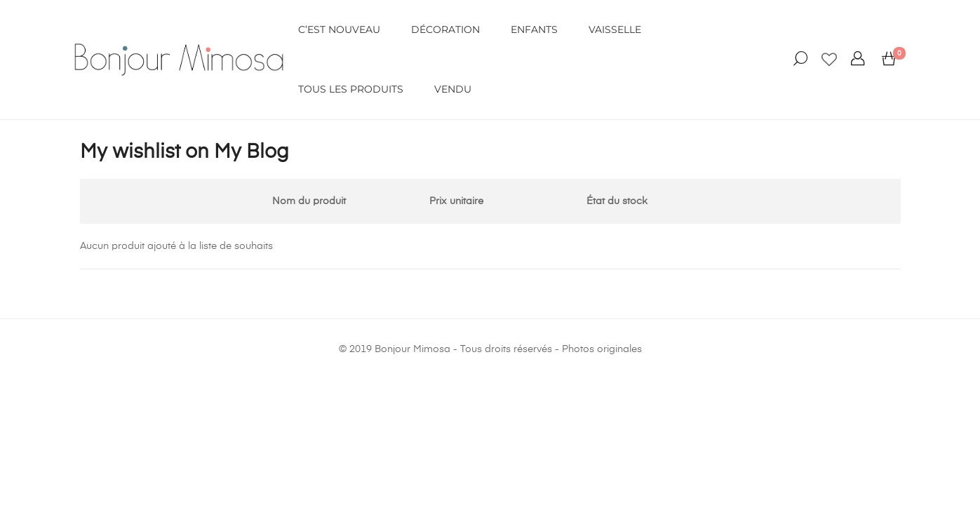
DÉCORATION (445, 29)
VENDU (453, 89)
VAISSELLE (615, 29)
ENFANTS (534, 29)
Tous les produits (351, 89)
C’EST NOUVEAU (339, 29)
